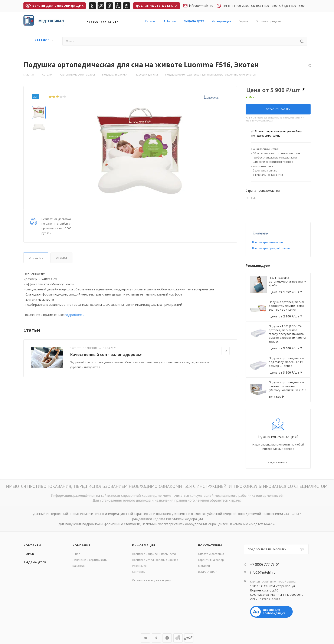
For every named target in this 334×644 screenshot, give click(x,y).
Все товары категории (268, 242)
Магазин (204, 566)
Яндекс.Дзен (167, 638)
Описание (36, 258)
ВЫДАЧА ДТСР (35, 562)
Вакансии (79, 566)
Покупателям (210, 545)
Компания (81, 545)
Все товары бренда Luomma (271, 248)
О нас (76, 554)
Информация (144, 545)
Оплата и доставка (211, 554)
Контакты (32, 545)
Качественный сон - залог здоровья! (107, 354)
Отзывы (61, 258)
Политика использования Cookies (155, 560)
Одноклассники (156, 638)
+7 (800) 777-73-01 (101, 21)
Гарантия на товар (211, 560)
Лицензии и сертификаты (90, 560)
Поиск (29, 554)
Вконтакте (145, 638)
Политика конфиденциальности (154, 554)
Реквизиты (140, 566)
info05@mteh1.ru (198, 6)
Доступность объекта (156, 6)
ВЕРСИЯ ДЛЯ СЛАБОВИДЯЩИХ (55, 6)
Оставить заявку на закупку (151, 580)
